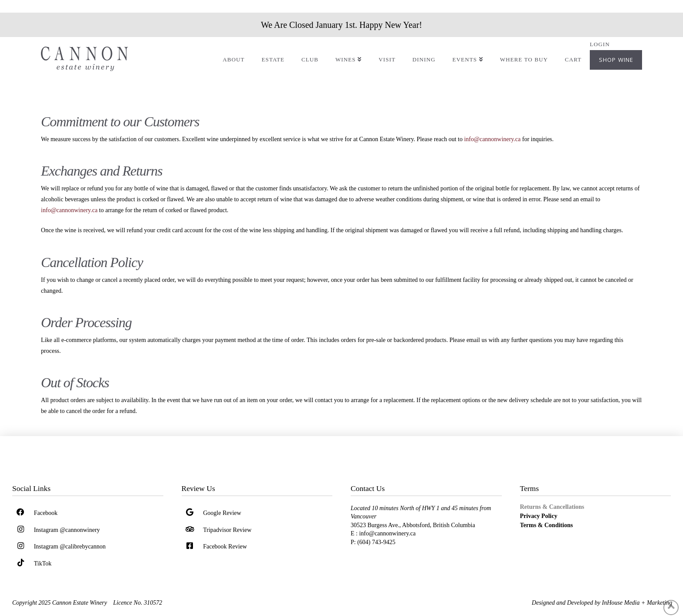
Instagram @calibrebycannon (70, 547)
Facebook (46, 513)
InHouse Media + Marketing (637, 603)
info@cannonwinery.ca (492, 139)
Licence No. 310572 (138, 603)
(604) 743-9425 (377, 542)
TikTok (43, 564)
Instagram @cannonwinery (67, 530)
